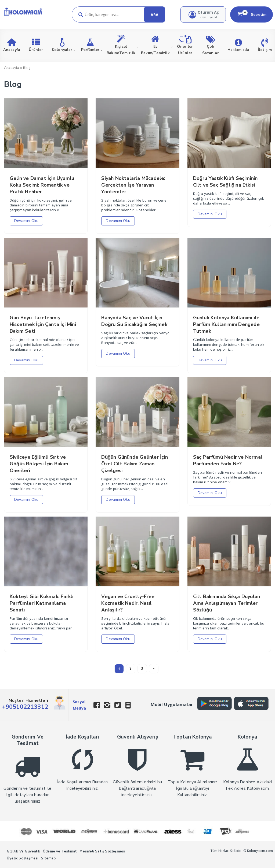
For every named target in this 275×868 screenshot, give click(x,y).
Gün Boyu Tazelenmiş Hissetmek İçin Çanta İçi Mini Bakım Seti (43, 324)
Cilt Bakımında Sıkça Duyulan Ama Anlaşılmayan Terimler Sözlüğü (227, 603)
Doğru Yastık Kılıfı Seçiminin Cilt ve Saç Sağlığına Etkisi (225, 182)
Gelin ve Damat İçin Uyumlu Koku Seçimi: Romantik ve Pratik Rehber (42, 185)
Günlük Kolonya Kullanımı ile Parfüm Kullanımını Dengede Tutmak (226, 324)
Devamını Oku (26, 221)
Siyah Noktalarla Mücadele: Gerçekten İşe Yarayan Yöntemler (133, 185)
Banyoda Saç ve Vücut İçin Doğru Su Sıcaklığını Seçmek (134, 321)
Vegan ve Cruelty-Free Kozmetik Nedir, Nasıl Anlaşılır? (128, 603)
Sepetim (252, 14)
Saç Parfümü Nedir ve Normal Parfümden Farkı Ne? (228, 460)
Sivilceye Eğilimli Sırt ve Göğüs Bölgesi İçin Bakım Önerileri (39, 464)
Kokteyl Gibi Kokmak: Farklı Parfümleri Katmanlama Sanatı (41, 603)
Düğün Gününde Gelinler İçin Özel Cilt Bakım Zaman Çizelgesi (134, 464)
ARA (155, 15)
